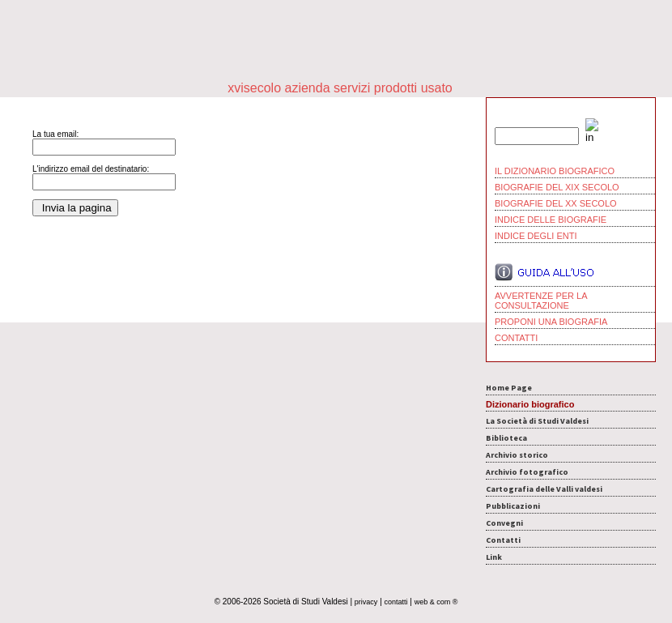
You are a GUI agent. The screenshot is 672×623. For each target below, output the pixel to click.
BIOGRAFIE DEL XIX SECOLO (557, 187)
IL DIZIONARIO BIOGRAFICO (555, 171)
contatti (396, 602)
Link (494, 557)
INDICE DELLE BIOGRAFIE (551, 220)
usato (437, 88)
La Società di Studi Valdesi (537, 421)
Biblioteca (506, 438)
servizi (352, 88)
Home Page (509, 388)
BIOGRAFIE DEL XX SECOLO (556, 203)
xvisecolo (254, 88)
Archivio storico (517, 455)
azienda (308, 88)
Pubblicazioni (513, 506)
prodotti (396, 88)
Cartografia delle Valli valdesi (544, 489)
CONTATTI (516, 338)
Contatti (503, 540)
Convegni (504, 523)
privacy (366, 602)
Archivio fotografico (527, 472)
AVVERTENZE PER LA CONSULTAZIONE (541, 301)
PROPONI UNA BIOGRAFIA (551, 322)
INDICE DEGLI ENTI (536, 236)
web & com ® (436, 602)
